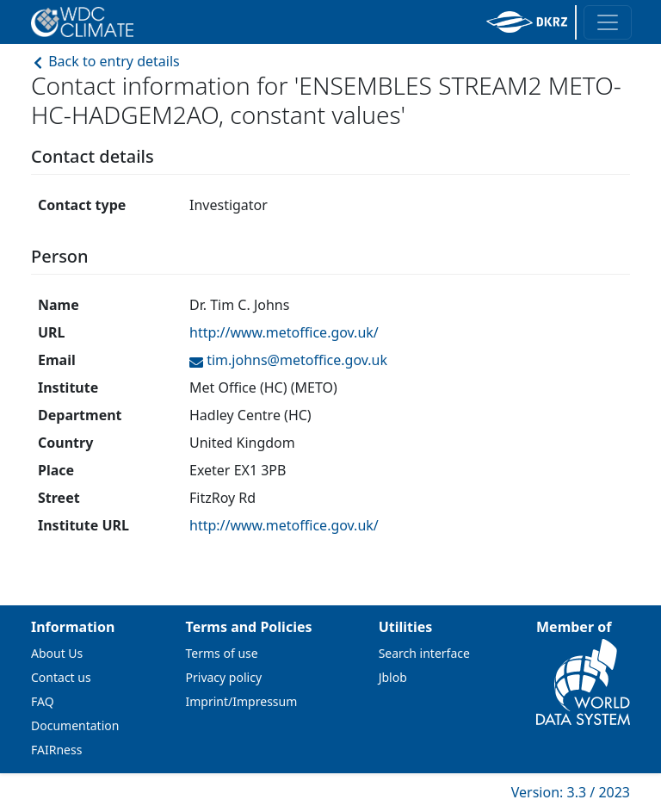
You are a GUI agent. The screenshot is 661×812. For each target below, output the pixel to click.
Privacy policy (224, 677)
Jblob (393, 677)
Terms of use (222, 653)
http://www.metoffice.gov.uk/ (284, 332)
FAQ (43, 701)
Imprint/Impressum (242, 701)
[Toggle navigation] (608, 22)
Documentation (75, 725)
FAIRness (56, 750)
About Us (57, 653)
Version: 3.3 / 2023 (571, 792)
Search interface (424, 653)
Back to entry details (105, 61)
